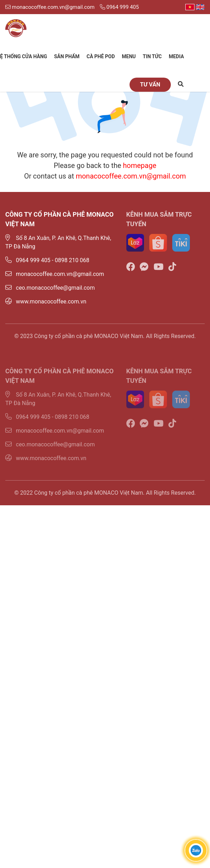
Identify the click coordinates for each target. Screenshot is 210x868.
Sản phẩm (67, 56)
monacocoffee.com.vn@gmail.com (50, 7)
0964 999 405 (119, 7)
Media (176, 56)
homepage (140, 165)
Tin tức (152, 56)
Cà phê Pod (101, 56)
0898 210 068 (72, 260)
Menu (129, 56)
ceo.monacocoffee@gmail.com (50, 288)
